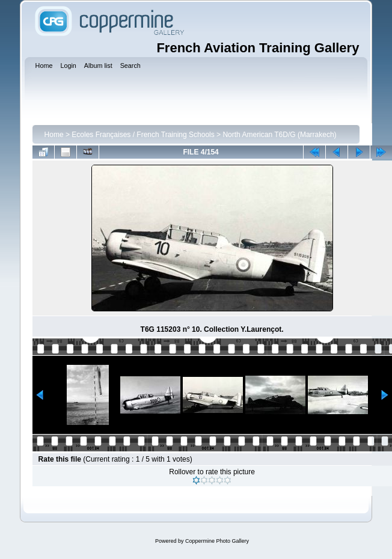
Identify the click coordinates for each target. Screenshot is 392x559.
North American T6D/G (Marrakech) (279, 135)
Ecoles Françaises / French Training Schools (143, 135)
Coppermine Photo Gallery (217, 541)
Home (54, 135)
